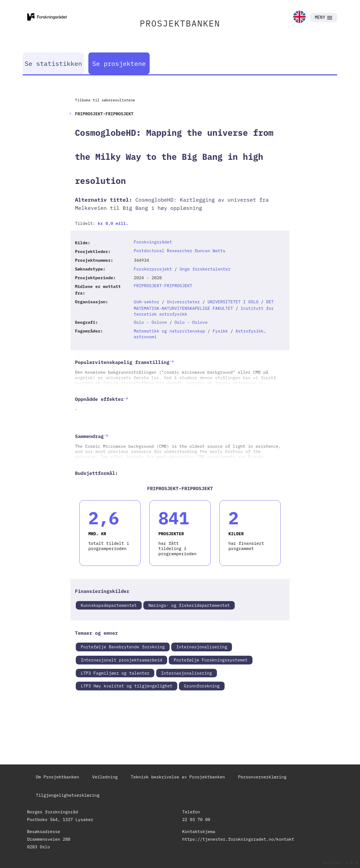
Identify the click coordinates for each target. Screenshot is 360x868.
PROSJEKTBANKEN (180, 23)
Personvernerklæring (262, 777)
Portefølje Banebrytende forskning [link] (123, 647)
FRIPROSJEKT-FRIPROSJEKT (163, 286)
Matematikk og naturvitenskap (169, 331)
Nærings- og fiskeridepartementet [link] (189, 605)
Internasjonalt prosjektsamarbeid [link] (121, 660)
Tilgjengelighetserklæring (68, 795)
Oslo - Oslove (150, 322)
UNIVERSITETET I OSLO (233, 302)
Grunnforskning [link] (202, 686)
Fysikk (220, 331)
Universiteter (183, 302)
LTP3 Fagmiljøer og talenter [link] (115, 673)
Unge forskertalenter (205, 269)
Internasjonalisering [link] (202, 647)
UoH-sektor (146, 302)
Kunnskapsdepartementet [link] (109, 605)
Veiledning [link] (105, 777)
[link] (299, 17)
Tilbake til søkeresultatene (105, 100)
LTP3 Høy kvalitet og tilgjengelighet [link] (127, 686)
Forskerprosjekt (153, 269)
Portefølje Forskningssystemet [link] (211, 660)
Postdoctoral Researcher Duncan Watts (180, 251)
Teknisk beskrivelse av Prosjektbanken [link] (178, 777)
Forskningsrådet (153, 242)
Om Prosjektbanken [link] (57, 777)
